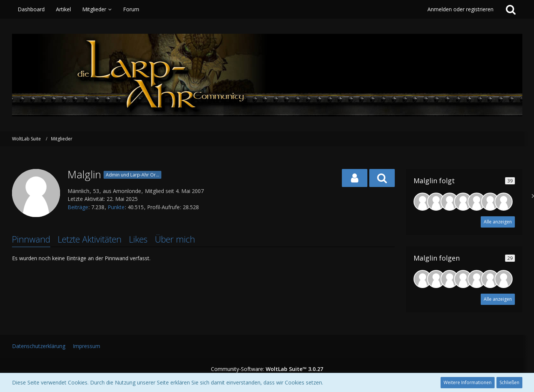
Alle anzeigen (498, 222)
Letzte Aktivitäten (90, 239)
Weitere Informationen (468, 382)
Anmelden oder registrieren (460, 9)
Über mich (175, 239)
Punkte (116, 207)
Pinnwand (31, 239)
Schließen (509, 382)
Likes (138, 239)
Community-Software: (267, 369)
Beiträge (78, 207)
